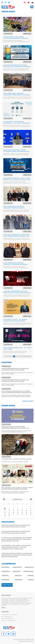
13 (22, 510)
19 (18, 512)
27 (22, 514)
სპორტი (31, 576)
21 (26, 512)
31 (9, 516)
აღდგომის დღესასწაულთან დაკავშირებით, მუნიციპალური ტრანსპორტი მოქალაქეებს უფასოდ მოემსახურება (17, 555)
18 (13, 512)
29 (31, 514)
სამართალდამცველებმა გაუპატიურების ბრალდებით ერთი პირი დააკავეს (16, 526)
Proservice (30, 641)
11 (28, 356)
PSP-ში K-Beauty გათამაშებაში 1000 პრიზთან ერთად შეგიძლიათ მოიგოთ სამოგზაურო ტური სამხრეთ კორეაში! (17, 539)
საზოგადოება (28, 571)
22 (31, 512)
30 (5, 516)
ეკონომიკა (6, 571)
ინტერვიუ (19, 580)
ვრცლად (3, 608)
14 (26, 510)
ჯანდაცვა (18, 576)
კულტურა (5, 576)
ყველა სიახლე (28, 401)
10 (25, 356)
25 (13, 514)
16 (5, 512)
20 (22, 512)
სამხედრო (16, 571)
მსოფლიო (5, 580)
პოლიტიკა (6, 567)
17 (9, 512)
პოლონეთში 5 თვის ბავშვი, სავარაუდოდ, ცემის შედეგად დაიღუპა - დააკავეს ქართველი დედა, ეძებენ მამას (16, 547)
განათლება (29, 567)
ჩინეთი (31, 580)
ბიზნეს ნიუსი (8, 12)
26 (18, 514)
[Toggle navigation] (32, 7)
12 (30, 356)
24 (9, 514)
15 (31, 510)
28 (26, 514)
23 (5, 514)
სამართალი (17, 567)
